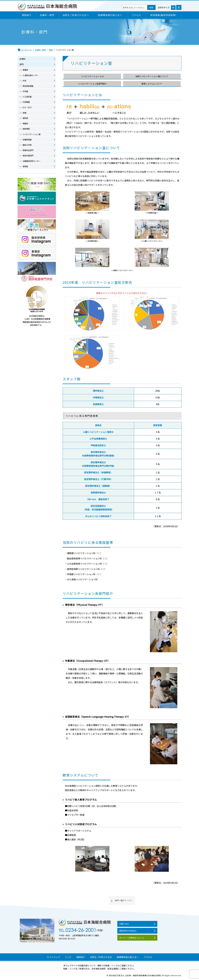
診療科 (23, 59)
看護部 (26, 70)
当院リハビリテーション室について (152, 76)
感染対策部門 (29, 158)
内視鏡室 (27, 103)
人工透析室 (28, 98)
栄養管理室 (28, 141)
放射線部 (27, 130)
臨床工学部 (28, 147)
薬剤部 (26, 119)
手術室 (26, 92)
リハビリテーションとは (92, 76)
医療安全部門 (29, 152)
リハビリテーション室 (32, 136)
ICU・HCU (27, 108)
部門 (22, 65)
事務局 (26, 169)
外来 (25, 81)
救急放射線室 (29, 87)
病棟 (25, 114)
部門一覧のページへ (123, 901)
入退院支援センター (31, 76)
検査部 (26, 125)
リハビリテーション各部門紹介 (92, 84)
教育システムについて (152, 84)
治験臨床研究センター (32, 163)
